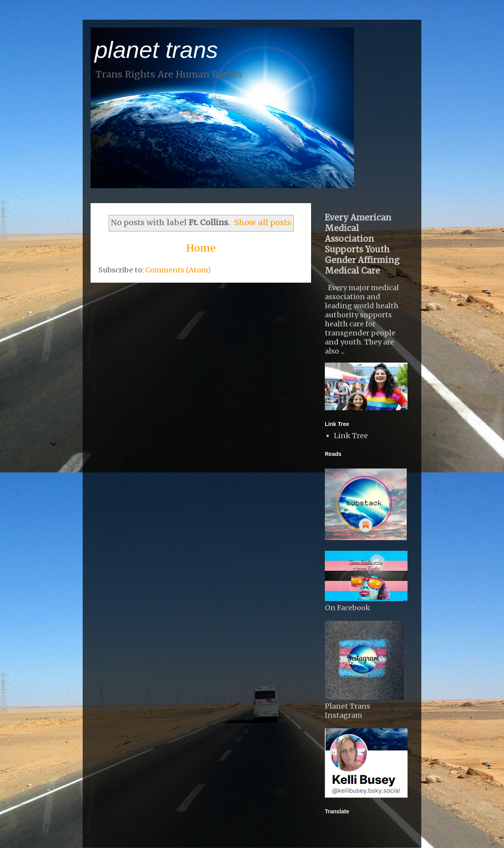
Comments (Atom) (178, 270)
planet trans (156, 50)
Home (201, 248)
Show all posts (263, 222)
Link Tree (351, 436)
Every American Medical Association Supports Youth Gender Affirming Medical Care (362, 244)
